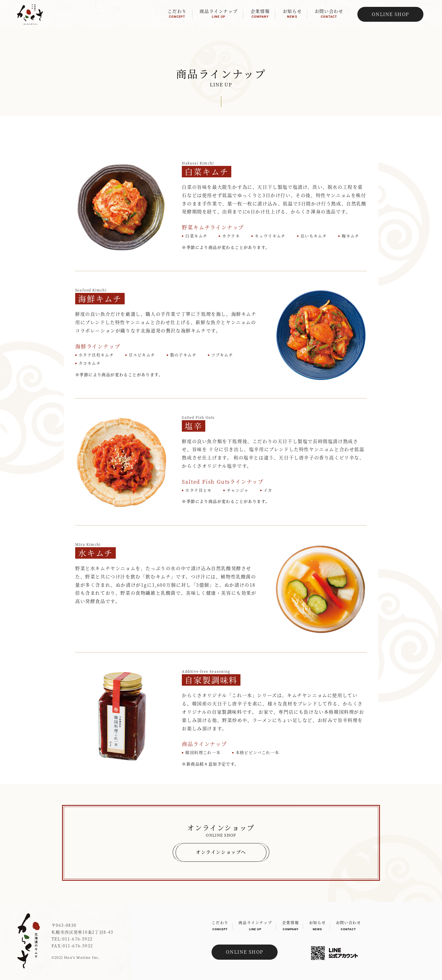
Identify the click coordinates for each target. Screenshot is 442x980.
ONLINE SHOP (390, 14)
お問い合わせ (329, 13)
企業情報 (260, 13)
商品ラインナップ (219, 13)
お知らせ (292, 13)
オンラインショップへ (221, 852)
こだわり (177, 13)
